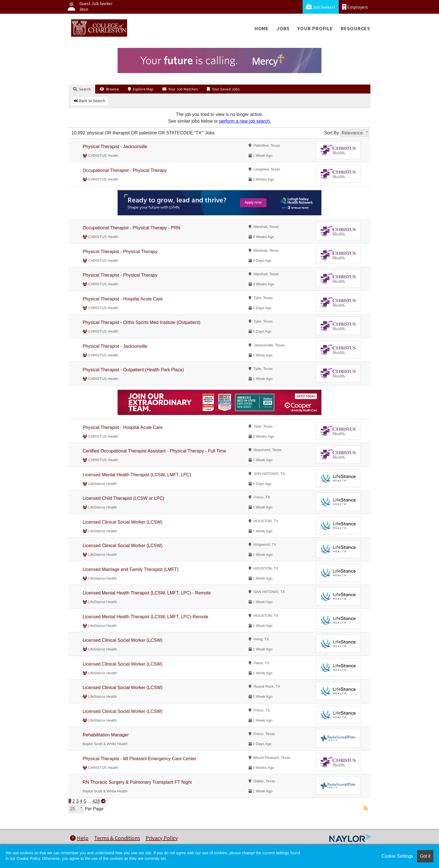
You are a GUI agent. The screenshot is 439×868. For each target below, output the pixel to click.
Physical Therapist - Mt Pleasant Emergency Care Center (139, 759)
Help (79, 838)
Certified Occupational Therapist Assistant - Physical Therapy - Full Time (154, 451)
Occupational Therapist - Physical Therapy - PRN (131, 228)
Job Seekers (321, 7)
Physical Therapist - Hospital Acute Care (123, 299)
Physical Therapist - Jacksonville (115, 147)
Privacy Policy (162, 838)
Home (262, 28)
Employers (355, 7)
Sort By (331, 133)
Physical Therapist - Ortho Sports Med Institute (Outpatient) (141, 322)
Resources (355, 28)
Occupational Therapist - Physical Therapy (125, 170)
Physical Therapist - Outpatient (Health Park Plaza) (133, 370)
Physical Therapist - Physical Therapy (120, 252)
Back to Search (89, 101)
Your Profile (315, 28)
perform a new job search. (245, 121)
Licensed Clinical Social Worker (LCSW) (122, 522)
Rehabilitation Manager (106, 735)
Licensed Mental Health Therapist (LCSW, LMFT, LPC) (137, 475)
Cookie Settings (397, 856)
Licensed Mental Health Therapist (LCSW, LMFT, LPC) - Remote (147, 593)
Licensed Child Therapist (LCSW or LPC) (123, 498)
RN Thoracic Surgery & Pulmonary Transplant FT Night (137, 782)
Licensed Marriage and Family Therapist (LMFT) (130, 569)
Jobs (283, 28)
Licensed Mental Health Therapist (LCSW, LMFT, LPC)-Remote (145, 617)
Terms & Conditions (117, 838)
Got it (425, 856)
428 (96, 801)
